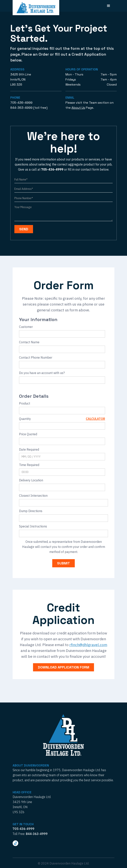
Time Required (29, 465)
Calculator (95, 419)
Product (25, 403)
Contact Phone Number (36, 357)
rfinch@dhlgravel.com (88, 645)
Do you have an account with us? (42, 373)
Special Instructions (33, 526)
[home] (36, 8)
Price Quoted (28, 434)
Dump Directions (31, 511)
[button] (109, 6)
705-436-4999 (21, 103)
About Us (78, 108)
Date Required (29, 449)
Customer (26, 327)
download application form (63, 667)
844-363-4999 (21, 108)
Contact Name (29, 342)
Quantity (25, 419)
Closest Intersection (33, 496)
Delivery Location (31, 480)
